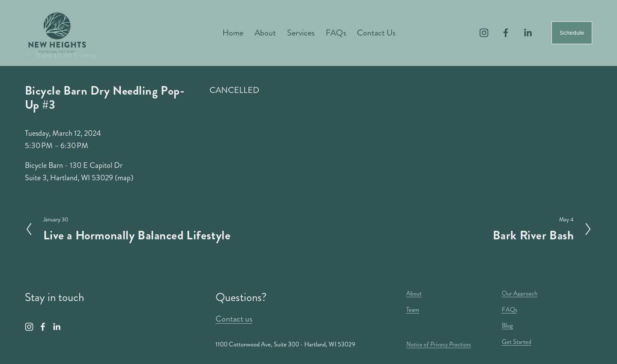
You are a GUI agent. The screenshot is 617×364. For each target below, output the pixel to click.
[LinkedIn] (528, 33)
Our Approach (520, 293)
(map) (124, 178)
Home (233, 33)
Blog (507, 325)
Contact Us (376, 33)
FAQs (336, 33)
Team (413, 310)
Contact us (234, 319)
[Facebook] (506, 33)
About (265, 33)
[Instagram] (484, 33)
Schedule (572, 33)
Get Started (517, 342)
